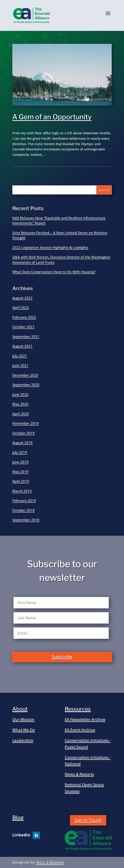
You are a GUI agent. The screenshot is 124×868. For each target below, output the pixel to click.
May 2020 (20, 404)
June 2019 (20, 462)
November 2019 (26, 423)
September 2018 (26, 520)
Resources (78, 709)
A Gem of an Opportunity (52, 117)
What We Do (24, 730)
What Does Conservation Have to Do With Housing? (54, 272)
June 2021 (20, 365)
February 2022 (24, 317)
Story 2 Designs (50, 862)
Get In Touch (88, 820)
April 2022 (21, 307)
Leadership (23, 740)
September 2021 (26, 336)
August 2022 (22, 298)
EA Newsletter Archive (85, 719)
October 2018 (23, 510)
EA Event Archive (80, 730)
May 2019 (20, 472)
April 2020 (21, 414)
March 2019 (22, 491)
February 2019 (24, 500)
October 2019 (23, 433)
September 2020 (26, 385)
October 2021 (23, 327)
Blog (18, 818)
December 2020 (25, 375)
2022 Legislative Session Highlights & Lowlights (50, 247)
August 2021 (22, 346)
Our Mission (23, 719)
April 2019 (21, 481)
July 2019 (20, 452)
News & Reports (79, 774)
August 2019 (22, 443)
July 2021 (20, 356)
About (20, 709)
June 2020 (20, 394)
